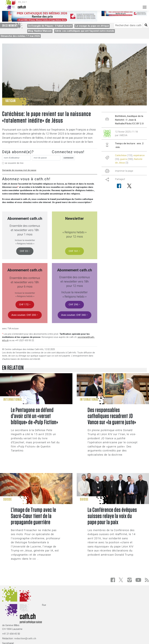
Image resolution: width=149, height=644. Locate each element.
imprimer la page (124, 171)
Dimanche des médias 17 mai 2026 (20, 36)
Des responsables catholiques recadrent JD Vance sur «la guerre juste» (112, 416)
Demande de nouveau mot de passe (19, 170)
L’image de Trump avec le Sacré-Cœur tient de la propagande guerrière (33, 516)
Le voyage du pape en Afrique (92, 26)
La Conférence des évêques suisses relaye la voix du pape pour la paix (112, 516)
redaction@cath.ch (25, 638)
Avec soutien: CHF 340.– (75, 315)
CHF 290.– (74, 304)
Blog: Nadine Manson (40, 31)
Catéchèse (121, 155)
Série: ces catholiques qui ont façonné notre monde (85, 31)
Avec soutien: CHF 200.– (25, 315)
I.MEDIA (123, 135)
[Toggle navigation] (143, 5)
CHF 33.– (25, 251)
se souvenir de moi (14, 163)
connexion (68, 158)
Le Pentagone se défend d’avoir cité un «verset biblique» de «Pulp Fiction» (34, 416)
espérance (139, 155)
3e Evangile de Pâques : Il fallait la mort (50, 26)
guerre (124, 159)
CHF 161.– (74, 251)
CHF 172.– (25, 304)
